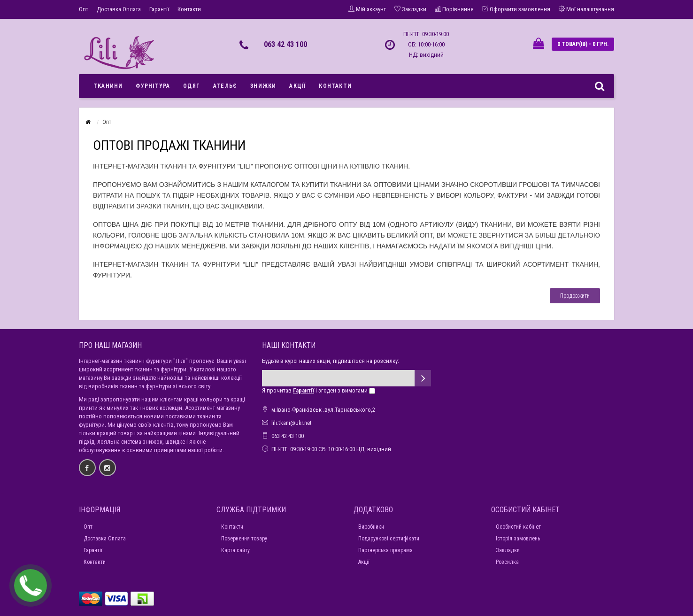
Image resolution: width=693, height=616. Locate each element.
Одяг (192, 86)
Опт (84, 9)
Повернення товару (244, 539)
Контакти (189, 9)
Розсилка (507, 562)
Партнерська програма (385, 550)
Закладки (508, 550)
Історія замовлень (518, 539)
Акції (297, 86)
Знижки (263, 86)
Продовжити (575, 296)
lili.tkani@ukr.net (292, 423)
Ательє (225, 86)
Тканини (108, 86)
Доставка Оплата (119, 9)
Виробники (371, 527)
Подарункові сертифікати (389, 539)
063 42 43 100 (285, 44)
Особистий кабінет (518, 527)
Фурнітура (153, 86)
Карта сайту (235, 550)
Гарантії (159, 9)
